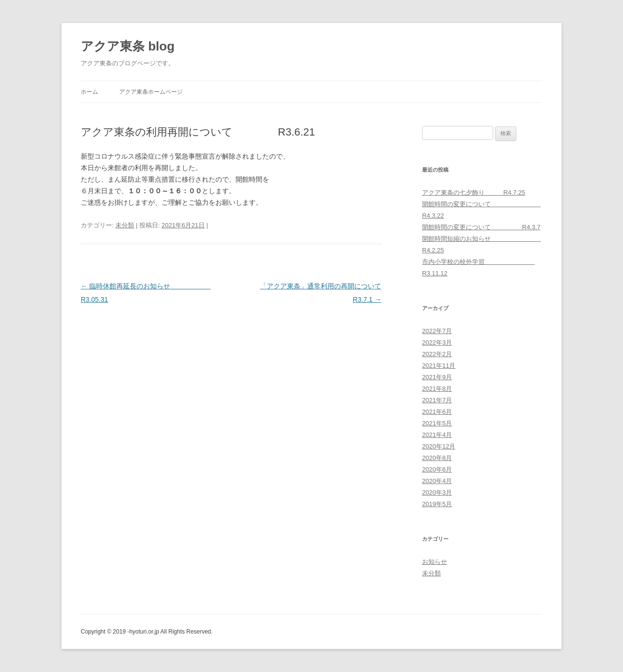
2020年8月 (437, 458)
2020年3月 (437, 492)
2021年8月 (437, 389)
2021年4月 (437, 435)
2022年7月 (437, 331)
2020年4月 (437, 481)
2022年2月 (437, 354)
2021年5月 (437, 423)
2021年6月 (437, 412)
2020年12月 (439, 446)
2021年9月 (437, 377)
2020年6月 (437, 469)
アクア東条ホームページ (151, 92)
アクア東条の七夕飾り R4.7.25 (474, 193)
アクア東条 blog (128, 46)
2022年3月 (437, 342)
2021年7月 (437, 400)
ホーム (89, 92)
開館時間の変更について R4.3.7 (481, 227)
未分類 (125, 225)
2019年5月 (437, 504)
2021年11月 (439, 366)
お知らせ (435, 562)
